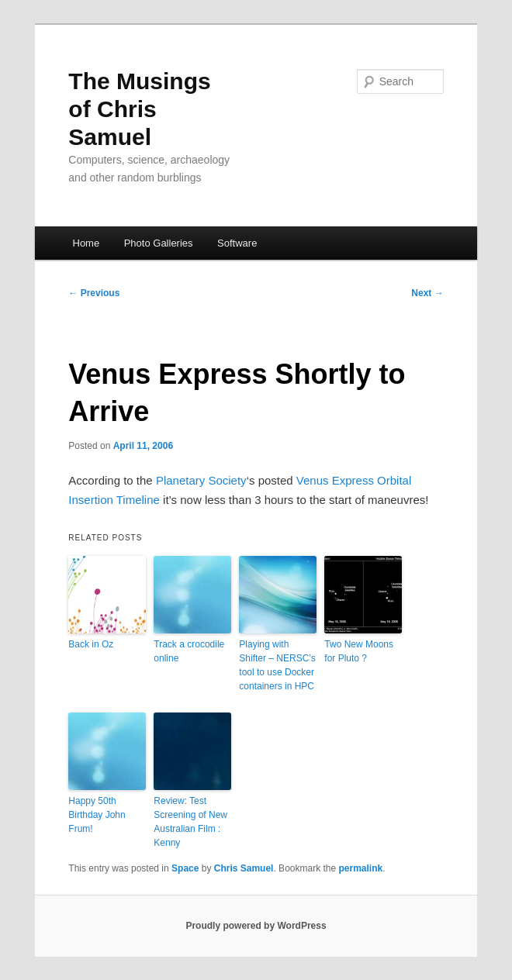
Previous (94, 293)
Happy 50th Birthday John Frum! (97, 815)
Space (185, 868)
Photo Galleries (159, 243)
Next (427, 293)
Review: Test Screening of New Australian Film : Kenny (190, 822)
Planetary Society (201, 480)
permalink (361, 868)
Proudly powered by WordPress (256, 926)
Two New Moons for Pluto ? (359, 651)
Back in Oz (91, 644)
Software (237, 243)
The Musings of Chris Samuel (139, 109)
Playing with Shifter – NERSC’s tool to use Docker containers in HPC (277, 665)
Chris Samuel (244, 868)
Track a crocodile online (189, 651)
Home (86, 243)
